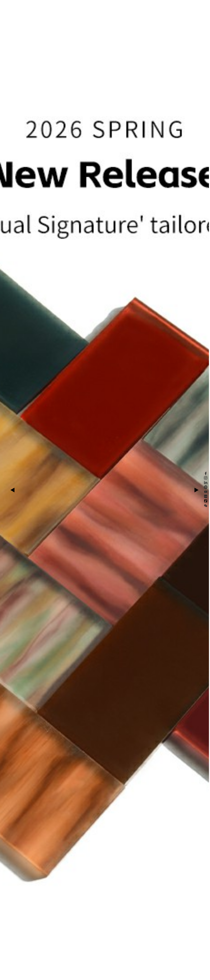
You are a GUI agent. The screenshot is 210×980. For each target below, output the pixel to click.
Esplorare (56, 6)
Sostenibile (70, 6)
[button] (13, 490)
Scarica (107, 6)
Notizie (82, 6)
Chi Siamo (94, 6)
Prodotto (44, 6)
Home (33, 6)
